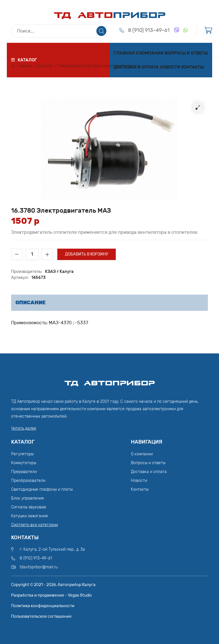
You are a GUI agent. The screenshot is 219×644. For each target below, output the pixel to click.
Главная (124, 53)
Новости (170, 67)
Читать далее (24, 428)
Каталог (45, 66)
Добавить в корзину (87, 254)
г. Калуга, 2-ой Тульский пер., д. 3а (52, 549)
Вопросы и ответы (186, 53)
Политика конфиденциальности (43, 606)
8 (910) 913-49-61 (149, 30)
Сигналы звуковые (29, 507)
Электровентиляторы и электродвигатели (99, 66)
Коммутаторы (24, 463)
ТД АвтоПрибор (109, 381)
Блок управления (28, 498)
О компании (150, 53)
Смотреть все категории (35, 525)
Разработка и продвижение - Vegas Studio (51, 595)
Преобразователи (28, 481)
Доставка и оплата (136, 67)
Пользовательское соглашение (41, 616)
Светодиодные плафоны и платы (42, 489)
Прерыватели (24, 472)
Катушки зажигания (30, 516)
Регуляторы (22, 454)
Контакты (193, 67)
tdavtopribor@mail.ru (39, 567)
